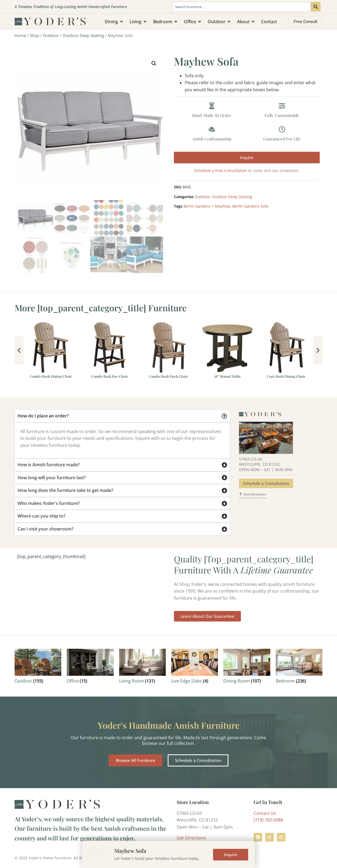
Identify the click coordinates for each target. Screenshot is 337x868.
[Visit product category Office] (90, 667)
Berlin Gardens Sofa (250, 206)
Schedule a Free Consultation (221, 170)
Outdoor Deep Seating (83, 35)
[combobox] (241, 7)
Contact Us (265, 813)
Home (20, 35)
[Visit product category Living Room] (142, 667)
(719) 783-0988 (268, 820)
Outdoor (51, 35)
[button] (154, 63)
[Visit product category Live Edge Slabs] (195, 667)
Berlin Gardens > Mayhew (207, 206)
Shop (34, 35)
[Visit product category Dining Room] (247, 667)
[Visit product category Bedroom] (299, 667)
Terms (116, 858)
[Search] (316, 7)
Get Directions (191, 838)
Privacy (133, 858)
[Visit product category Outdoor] (38, 667)
